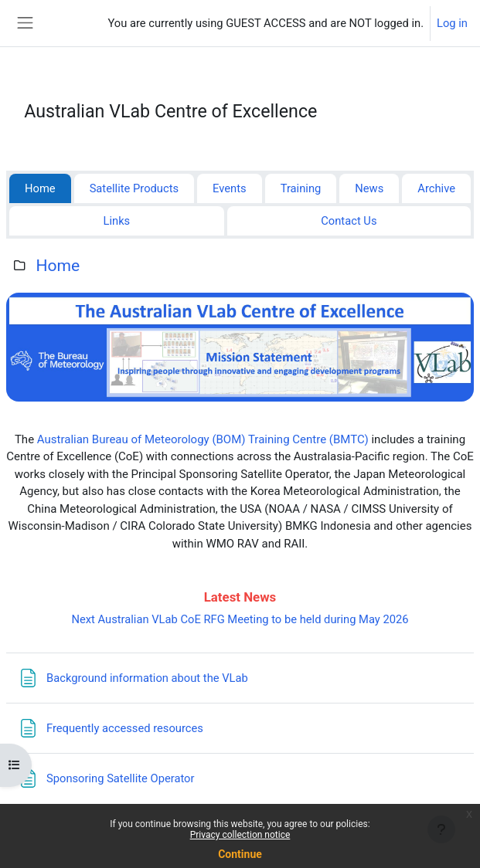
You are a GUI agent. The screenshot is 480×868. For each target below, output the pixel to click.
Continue (240, 854)
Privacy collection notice (240, 835)
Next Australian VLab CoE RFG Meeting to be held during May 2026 (240, 619)
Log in (452, 23)
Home (58, 265)
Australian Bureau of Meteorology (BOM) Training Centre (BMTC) (203, 439)
